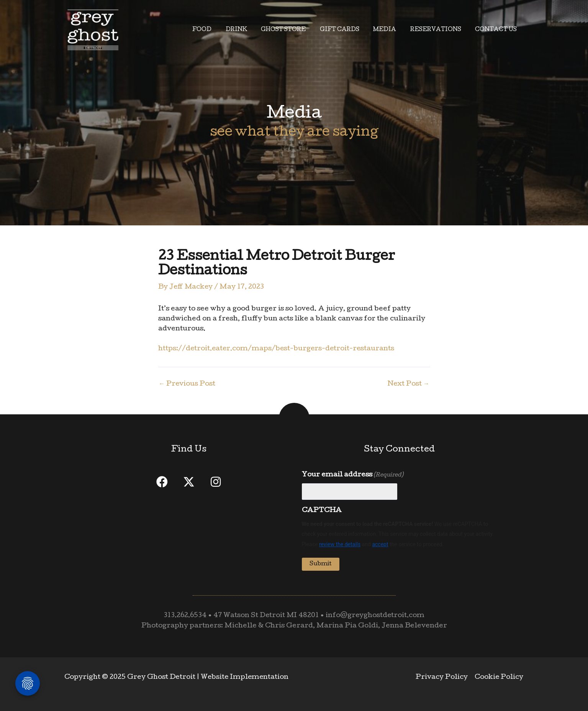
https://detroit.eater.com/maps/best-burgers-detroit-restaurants (279, 349)
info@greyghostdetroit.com (376, 616)
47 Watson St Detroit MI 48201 (266, 616)
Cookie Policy (500, 677)
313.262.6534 (184, 616)
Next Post (408, 384)
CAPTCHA (322, 511)
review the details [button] (340, 544)
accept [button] (380, 544)
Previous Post (188, 384)
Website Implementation (245, 677)
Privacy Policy (443, 677)
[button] (162, 482)
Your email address (353, 475)
